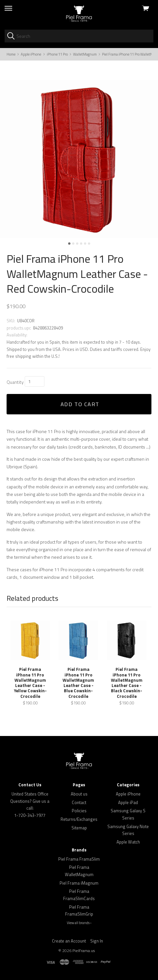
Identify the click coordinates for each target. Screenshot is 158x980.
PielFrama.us (84, 951)
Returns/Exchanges (79, 819)
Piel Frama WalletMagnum (79, 871)
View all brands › (79, 923)
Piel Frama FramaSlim (79, 859)
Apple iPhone (128, 794)
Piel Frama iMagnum (79, 883)
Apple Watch (128, 842)
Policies (79, 811)
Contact (79, 802)
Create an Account (69, 941)
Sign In (97, 941)
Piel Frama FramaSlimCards (79, 895)
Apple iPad (128, 802)
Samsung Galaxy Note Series (128, 830)
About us (79, 794)
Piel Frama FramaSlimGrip (79, 911)
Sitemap (79, 828)
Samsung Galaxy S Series (128, 814)
